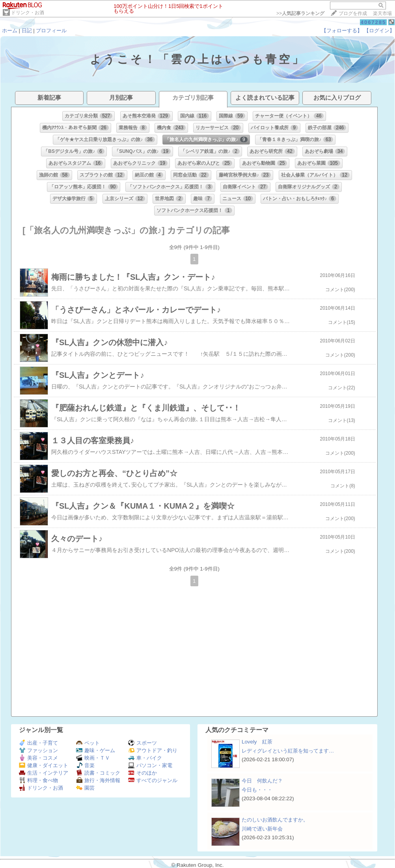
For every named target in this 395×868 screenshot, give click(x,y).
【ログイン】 (379, 31)
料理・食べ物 (38, 780)
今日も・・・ (257, 790)
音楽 (85, 765)
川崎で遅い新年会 (262, 829)
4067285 (374, 22)
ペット (88, 743)
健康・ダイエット (44, 765)
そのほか (143, 773)
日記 (27, 31)
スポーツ (143, 743)
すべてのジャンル (153, 780)
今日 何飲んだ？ (262, 781)
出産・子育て (38, 743)
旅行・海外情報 (98, 780)
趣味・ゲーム (96, 750)
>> (300, 13)
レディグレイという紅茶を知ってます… (288, 751)
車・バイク (145, 758)
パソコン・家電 (150, 765)
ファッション (38, 750)
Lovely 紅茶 (257, 742)
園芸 (85, 788)
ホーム (10, 31)
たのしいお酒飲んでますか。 (275, 820)
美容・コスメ (38, 758)
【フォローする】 (342, 31)
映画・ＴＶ (93, 758)
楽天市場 (382, 13)
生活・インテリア (44, 773)
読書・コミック (98, 773)
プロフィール (51, 31)
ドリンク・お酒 (28, 13)
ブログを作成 (353, 13)
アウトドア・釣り (153, 750)
